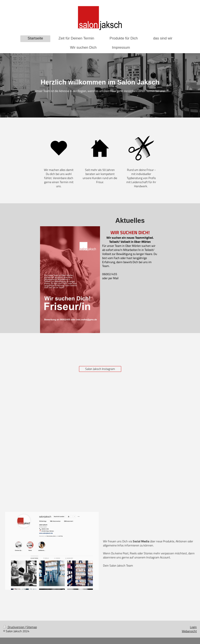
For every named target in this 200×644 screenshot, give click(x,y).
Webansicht (189, 631)
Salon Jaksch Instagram (100, 369)
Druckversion (14, 627)
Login (193, 627)
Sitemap (32, 627)
